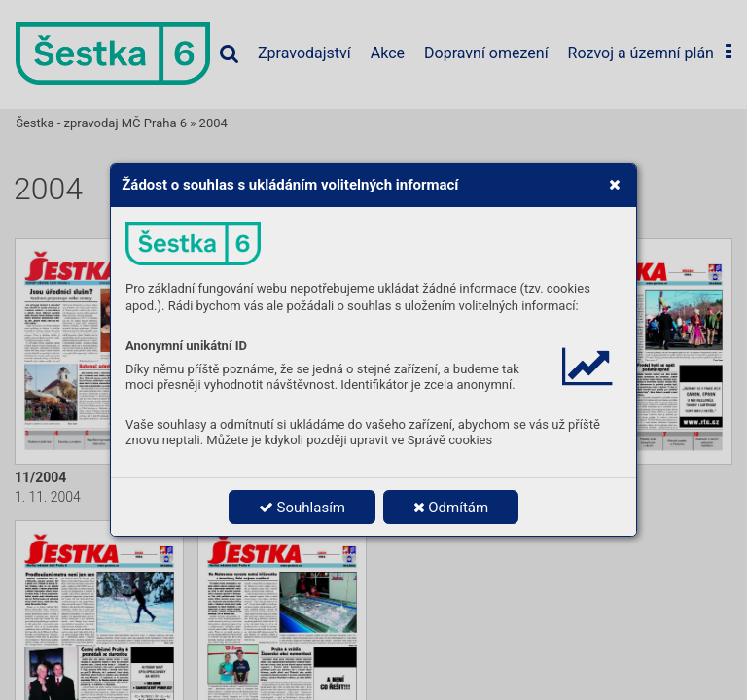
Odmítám (451, 507)
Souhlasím (302, 507)
